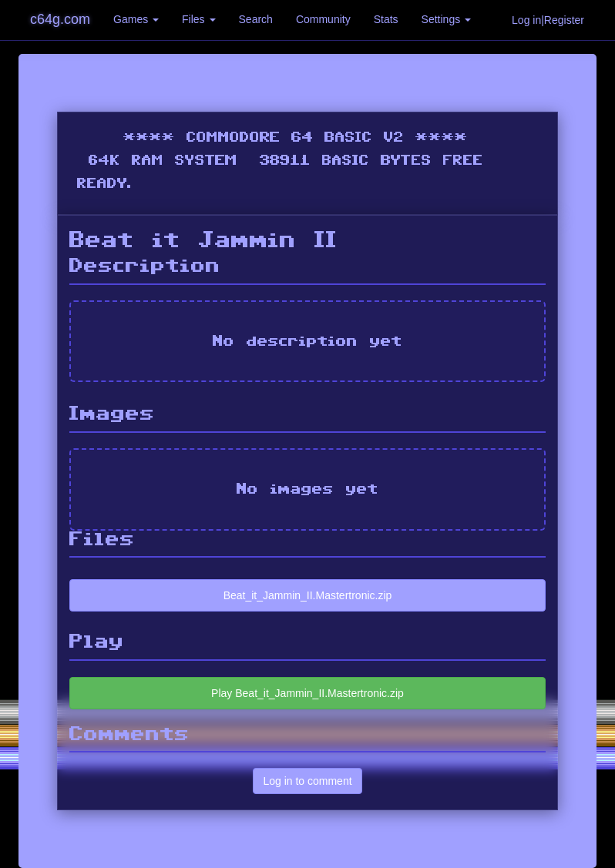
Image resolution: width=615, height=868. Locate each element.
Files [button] (198, 19)
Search (256, 19)
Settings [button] (446, 19)
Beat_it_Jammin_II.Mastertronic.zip (308, 595)
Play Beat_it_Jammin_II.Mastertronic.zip (307, 693)
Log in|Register (548, 20)
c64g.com (60, 19)
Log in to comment (307, 781)
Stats (386, 19)
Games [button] (136, 19)
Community (323, 19)
